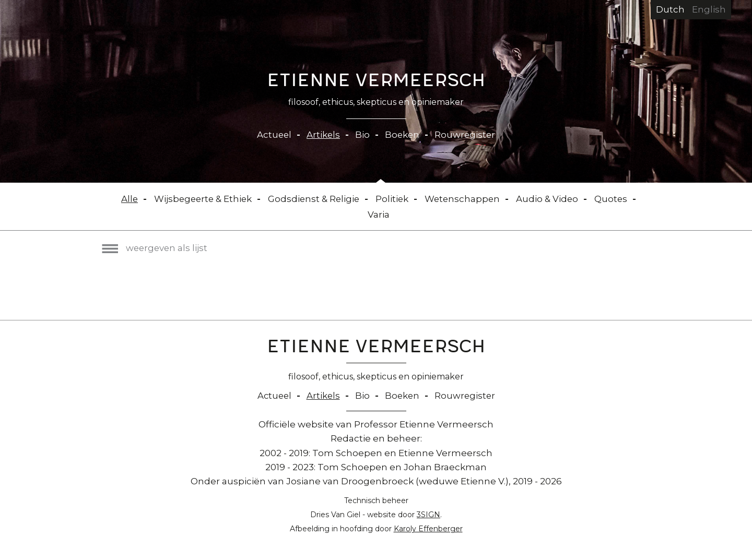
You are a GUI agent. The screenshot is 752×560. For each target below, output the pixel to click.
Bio (362, 135)
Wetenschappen (465, 199)
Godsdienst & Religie (314, 199)
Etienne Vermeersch (376, 82)
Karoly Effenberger (428, 529)
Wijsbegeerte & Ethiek (201, 199)
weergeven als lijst (156, 248)
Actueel (273, 135)
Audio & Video (550, 199)
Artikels (323, 135)
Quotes (615, 199)
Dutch (670, 9)
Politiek (393, 199)
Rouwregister (466, 135)
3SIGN (428, 515)
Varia (379, 215)
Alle (126, 199)
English (709, 9)
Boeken (403, 135)
